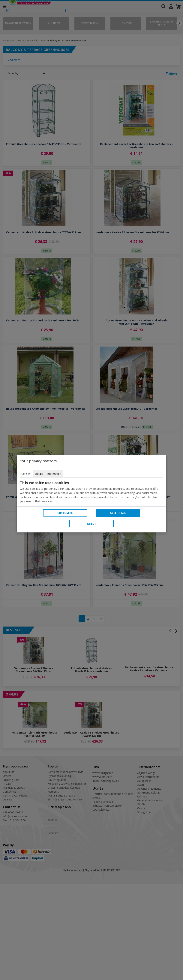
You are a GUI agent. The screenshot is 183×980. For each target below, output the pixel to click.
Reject (92, 524)
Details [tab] (39, 474)
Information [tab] (54, 474)
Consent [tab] (26, 474)
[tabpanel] (91, 492)
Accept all (118, 513)
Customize (65, 513)
